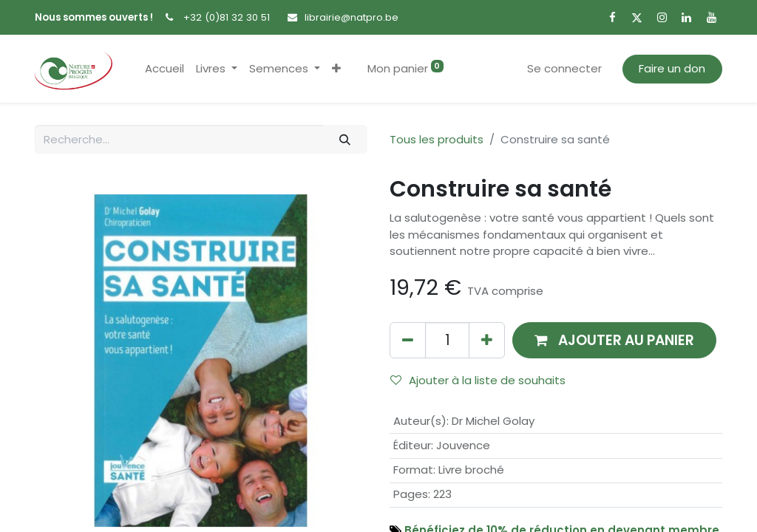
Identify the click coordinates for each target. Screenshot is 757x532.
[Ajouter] (487, 340)
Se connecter (564, 68)
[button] (336, 69)
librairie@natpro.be (352, 17)
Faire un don (672, 68)
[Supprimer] (408, 340)
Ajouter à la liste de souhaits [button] (478, 380)
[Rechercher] (345, 139)
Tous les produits (437, 139)
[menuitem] (164, 69)
